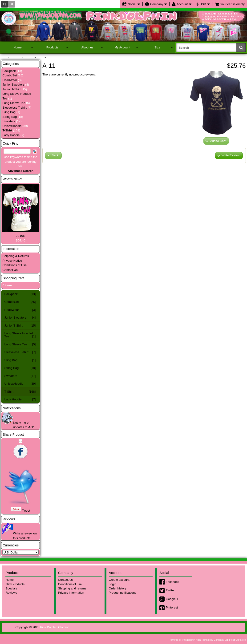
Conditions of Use (14, 265)
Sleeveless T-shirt (14, 108)
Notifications (12, 408)
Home (18, 47)
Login (113, 584)
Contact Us (10, 270)
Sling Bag (9, 112)
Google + (172, 599)
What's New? (12, 179)
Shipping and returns (72, 588)
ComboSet (10, 75)
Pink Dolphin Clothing (55, 627)
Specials (11, 588)
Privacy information (71, 593)
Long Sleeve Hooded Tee (20, 335)
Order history (118, 588)
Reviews (9, 519)
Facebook (172, 582)
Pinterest (172, 607)
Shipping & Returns (16, 256)
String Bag (10, 117)
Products (52, 47)
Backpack (9, 71)
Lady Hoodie (11, 135)
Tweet (26, 511)
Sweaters (9, 121)
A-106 (21, 236)
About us (87, 47)
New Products (15, 584)
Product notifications (123, 593)
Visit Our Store (238, 640)
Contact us (65, 580)
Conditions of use (70, 584)
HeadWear (10, 80)
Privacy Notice (12, 261)
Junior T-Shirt (11, 89)
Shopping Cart (13, 278)
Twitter (170, 590)
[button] (216, 141)
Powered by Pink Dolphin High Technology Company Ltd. (199, 640)
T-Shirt (20, 392)
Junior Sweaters (13, 85)
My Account (122, 47)
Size (157, 47)
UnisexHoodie (12, 126)
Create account (119, 580)
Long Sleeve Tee (14, 103)
